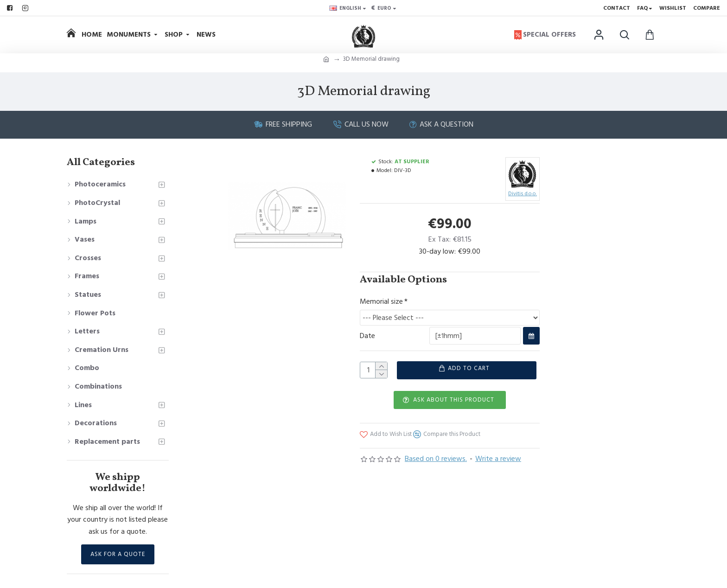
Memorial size (381, 301)
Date (367, 339)
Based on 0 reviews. (436, 468)
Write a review (498, 468)
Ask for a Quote (118, 554)
